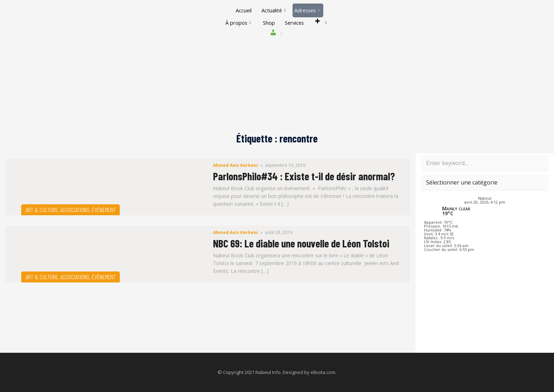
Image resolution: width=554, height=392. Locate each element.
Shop (268, 23)
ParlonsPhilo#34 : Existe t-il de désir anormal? (304, 176)
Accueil (242, 10)
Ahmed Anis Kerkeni (235, 165)
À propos (236, 23)
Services (295, 23)
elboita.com (323, 372)
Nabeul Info (268, 372)
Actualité (273, 10)
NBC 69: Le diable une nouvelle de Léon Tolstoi (301, 243)
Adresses (308, 10)
